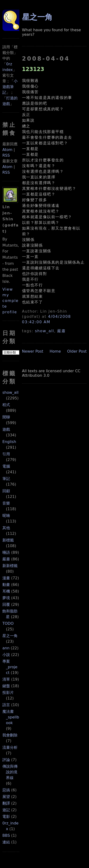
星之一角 (10, 636)
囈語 (6, 552)
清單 (6, 679)
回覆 (6, 604)
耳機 (6, 591)
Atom (7, 150)
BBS (6, 835)
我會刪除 (10, 735)
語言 (6, 705)
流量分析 (10, 747)
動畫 (6, 585)
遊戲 (6, 429)
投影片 (8, 693)
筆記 (6, 479)
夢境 (6, 598)
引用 (6, 454)
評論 (6, 760)
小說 (6, 655)
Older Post (77, 351)
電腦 (6, 466)
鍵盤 (6, 686)
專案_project (10, 667)
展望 (6, 797)
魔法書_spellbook (11, 717)
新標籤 (8, 540)
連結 (6, 842)
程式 (6, 405)
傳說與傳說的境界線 (10, 772)
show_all (10, 392)
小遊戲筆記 (10, 87)
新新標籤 (10, 566)
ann (6, 648)
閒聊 (6, 417)
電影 (6, 817)
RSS (6, 155)
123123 (33, 69)
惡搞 (6, 790)
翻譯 (6, 803)
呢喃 (6, 516)
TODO (8, 623)
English (9, 442)
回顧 (6, 491)
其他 (6, 528)
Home (55, 351)
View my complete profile (10, 301)
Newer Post (33, 351)
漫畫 (6, 578)
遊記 (6, 810)
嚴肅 (6, 559)
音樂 (6, 503)
